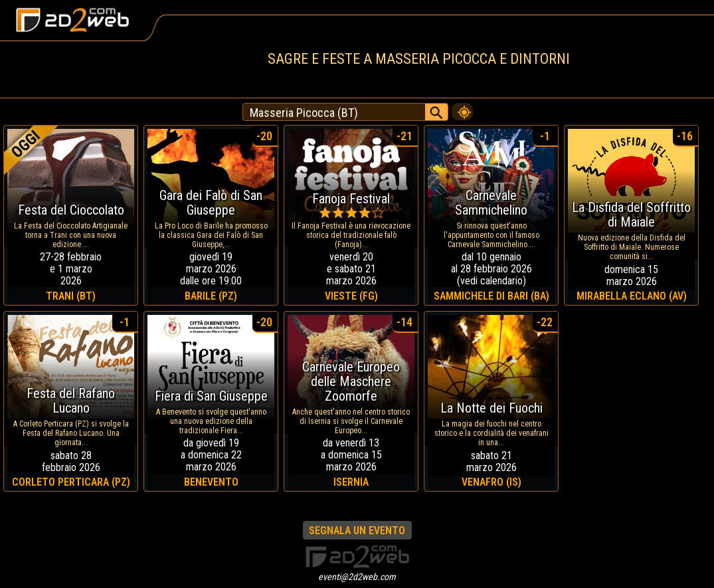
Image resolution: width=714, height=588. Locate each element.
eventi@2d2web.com (357, 577)
